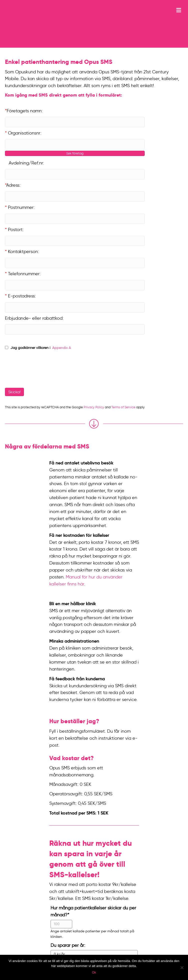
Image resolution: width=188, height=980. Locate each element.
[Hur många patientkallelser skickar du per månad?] (62, 924)
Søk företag (75, 153)
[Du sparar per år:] (94, 954)
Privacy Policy (94, 407)
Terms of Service (123, 407)
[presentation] (39, 370)
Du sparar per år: (68, 945)
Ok (94, 972)
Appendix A (61, 348)
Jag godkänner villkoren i (30, 348)
